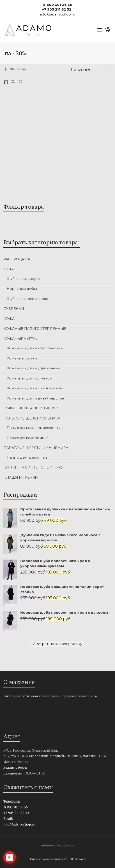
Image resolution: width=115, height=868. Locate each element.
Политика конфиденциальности (49, 859)
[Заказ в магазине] (91, 69)
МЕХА (9, 269)
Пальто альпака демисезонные (35, 428)
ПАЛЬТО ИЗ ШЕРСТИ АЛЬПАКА (32, 418)
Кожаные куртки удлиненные (33, 368)
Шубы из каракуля (23, 279)
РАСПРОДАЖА (17, 259)
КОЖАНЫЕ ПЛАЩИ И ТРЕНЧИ (31, 408)
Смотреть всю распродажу (57, 644)
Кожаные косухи (22, 358)
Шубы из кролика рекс (27, 299)
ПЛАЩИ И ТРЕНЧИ (21, 477)
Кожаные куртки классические (35, 348)
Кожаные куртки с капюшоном (35, 388)
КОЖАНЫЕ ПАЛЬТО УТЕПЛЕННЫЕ (35, 329)
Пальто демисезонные (27, 457)
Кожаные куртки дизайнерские (35, 398)
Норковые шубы (22, 289)
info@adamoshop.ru (19, 824)
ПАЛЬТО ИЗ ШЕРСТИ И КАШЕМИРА (36, 448)
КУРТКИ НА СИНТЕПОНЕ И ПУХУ (33, 467)
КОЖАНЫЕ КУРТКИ (21, 339)
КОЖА (9, 319)
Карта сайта (79, 859)
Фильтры (18, 69)
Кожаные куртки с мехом (30, 378)
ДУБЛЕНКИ (14, 309)
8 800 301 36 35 (57, 5)
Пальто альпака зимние (28, 438)
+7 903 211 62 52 (57, 9)
